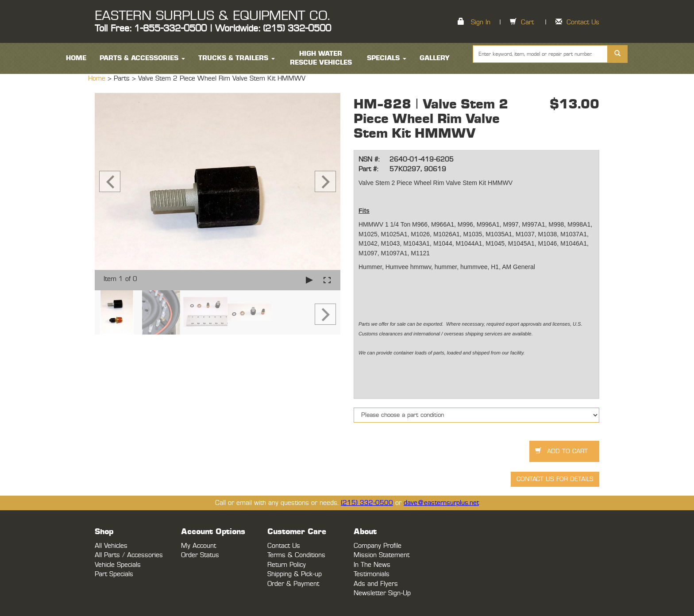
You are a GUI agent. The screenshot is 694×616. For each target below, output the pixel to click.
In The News (372, 565)
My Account (199, 546)
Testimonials (372, 574)
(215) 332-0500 (367, 503)
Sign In (481, 22)
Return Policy (287, 565)
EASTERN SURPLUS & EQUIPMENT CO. (212, 16)
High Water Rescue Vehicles (321, 58)
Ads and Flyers (376, 584)
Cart (527, 22)
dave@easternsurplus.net (441, 503)
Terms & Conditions (296, 555)
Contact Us (583, 22)
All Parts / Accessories (129, 555)
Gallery (435, 58)
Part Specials (114, 574)
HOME (76, 58)
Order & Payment (293, 584)
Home (98, 79)
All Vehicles (111, 546)
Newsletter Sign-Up (382, 593)
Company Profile (378, 546)
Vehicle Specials (118, 565)
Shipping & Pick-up (295, 574)
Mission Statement (382, 555)
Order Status (200, 555)
